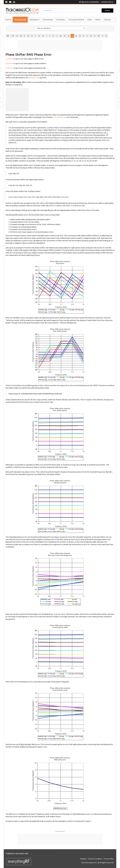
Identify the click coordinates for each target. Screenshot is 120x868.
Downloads (48, 20)
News (98, 20)
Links (90, 20)
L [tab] (57, 36)
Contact (107, 20)
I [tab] (47, 36)
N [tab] (65, 36)
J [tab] (50, 36)
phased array (34, 78)
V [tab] (95, 36)
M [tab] (61, 36)
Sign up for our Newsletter (89, 2)
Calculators (34, 20)
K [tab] (53, 36)
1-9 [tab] (13, 36)
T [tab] (87, 36)
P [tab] (72, 36)
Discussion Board (76, 20)
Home (8, 20)
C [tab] (25, 36)
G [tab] (39, 36)
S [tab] (84, 36)
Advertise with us (107, 2)
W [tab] (99, 36)
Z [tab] (106, 36)
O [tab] (68, 36)
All (8, 36)
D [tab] (28, 36)
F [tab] (36, 36)
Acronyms (61, 20)
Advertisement (60, 831)
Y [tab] (103, 36)
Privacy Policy (109, 859)
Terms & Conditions (95, 859)
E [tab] (32, 36)
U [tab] (91, 36)
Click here (9, 59)
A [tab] (17, 36)
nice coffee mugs (60, 117)
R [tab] (80, 36)
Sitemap (83, 859)
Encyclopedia (20, 20)
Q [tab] (76, 36)
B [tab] (21, 36)
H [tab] (43, 36)
